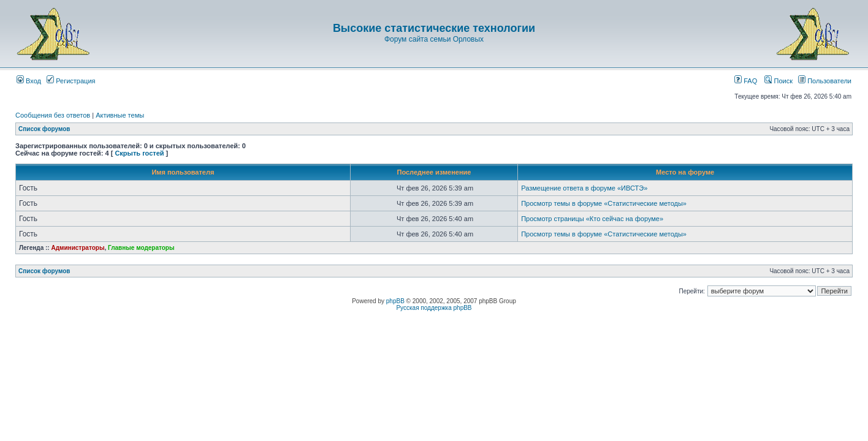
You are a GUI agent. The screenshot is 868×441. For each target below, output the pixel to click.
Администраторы (78, 248)
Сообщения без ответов (53, 115)
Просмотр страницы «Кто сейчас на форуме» (592, 219)
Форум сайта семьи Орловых (434, 39)
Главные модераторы (141, 248)
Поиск (779, 81)
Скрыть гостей (139, 153)
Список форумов (44, 129)
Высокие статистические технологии (434, 28)
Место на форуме (685, 172)
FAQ (746, 81)
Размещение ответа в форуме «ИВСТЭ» (584, 188)
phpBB (395, 301)
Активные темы (120, 115)
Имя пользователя (183, 172)
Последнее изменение (434, 172)
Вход (29, 81)
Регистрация (71, 81)
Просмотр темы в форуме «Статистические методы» (604, 203)
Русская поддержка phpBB (434, 308)
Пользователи (825, 81)
